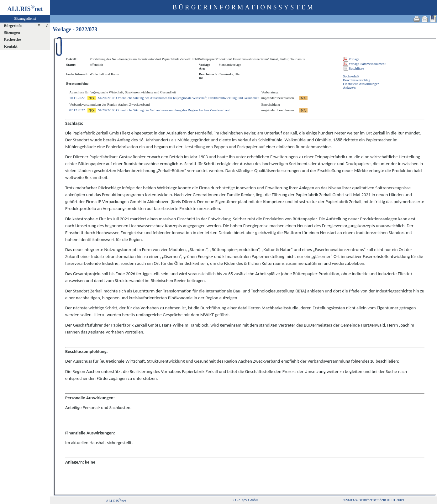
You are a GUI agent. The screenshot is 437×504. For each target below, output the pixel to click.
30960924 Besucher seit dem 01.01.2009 (373, 500)
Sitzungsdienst (25, 18)
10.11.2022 (77, 98)
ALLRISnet (116, 501)
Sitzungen (12, 33)
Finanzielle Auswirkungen (361, 84)
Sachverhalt (351, 76)
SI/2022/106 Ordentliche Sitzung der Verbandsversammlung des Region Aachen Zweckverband (164, 110)
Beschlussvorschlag (357, 80)
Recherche (13, 39)
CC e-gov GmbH (245, 500)
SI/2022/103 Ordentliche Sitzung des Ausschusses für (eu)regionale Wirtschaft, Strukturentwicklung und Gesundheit (179, 98)
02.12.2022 (77, 110)
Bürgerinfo (13, 26)
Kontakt (11, 46)
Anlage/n (349, 87)
